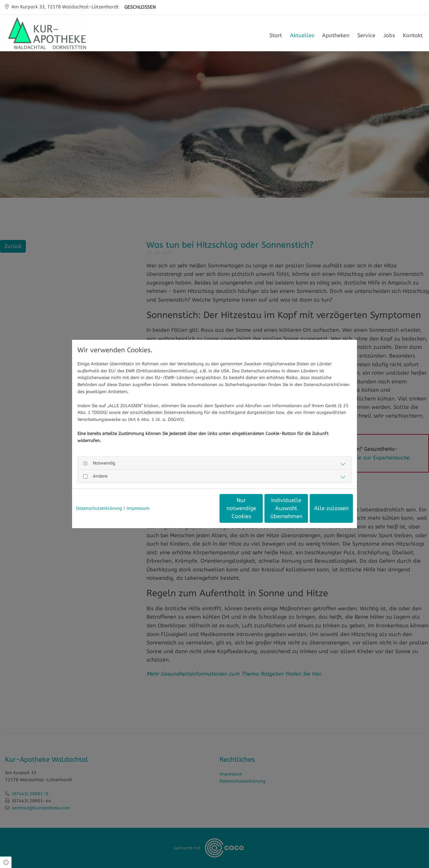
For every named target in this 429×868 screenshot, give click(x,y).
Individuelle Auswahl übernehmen (258, 508)
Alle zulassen (322, 508)
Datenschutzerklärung (99, 508)
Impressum (138, 508)
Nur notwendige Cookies (195, 508)
